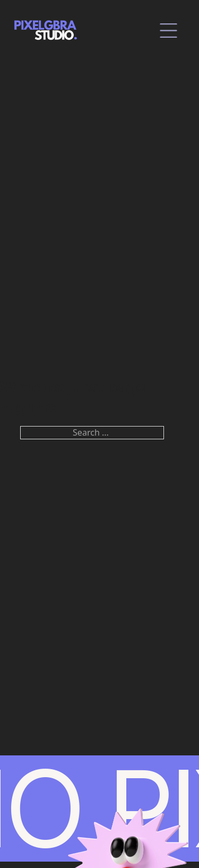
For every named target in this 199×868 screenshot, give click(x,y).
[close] (168, 31)
